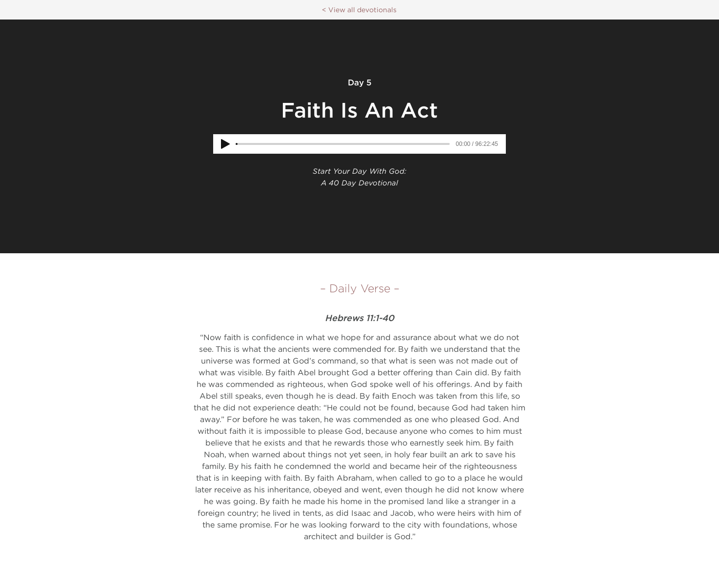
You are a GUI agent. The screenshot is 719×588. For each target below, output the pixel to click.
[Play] (225, 144)
